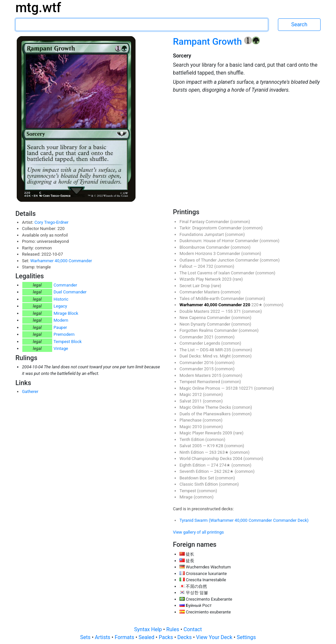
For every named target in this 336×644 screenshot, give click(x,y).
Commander (65, 285)
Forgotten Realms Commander (209, 330)
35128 (232, 388)
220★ (257, 305)
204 (202, 266)
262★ (229, 471)
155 (230, 311)
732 (210, 266)
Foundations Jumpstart (202, 234)
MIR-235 (224, 350)
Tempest (188, 491)
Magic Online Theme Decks (206, 407)
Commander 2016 (197, 363)
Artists (103, 637)
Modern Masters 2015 (201, 375)
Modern (61, 320)
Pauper (60, 327)
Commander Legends (200, 343)
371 (238, 311)
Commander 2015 (197, 369)
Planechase (191, 420)
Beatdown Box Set (197, 478)
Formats (125, 637)
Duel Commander (70, 292)
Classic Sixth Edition (199, 484)
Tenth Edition (192, 439)
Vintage (61, 348)
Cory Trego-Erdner (52, 222)
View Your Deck (215, 637)
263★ (224, 452)
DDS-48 (208, 350)
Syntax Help (149, 629)
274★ (225, 465)
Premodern (64, 334)
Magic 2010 (191, 427)
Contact (193, 629)
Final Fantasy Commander (205, 222)
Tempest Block (68, 342)
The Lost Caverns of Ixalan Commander (217, 273)
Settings (246, 637)
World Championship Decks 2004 (211, 459)
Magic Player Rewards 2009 (206, 433)
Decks (185, 637)
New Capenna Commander (205, 318)
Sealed (147, 637)
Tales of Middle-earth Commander (212, 299)
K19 (212, 446)
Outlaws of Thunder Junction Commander (220, 260)
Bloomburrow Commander (205, 247)
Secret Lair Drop (195, 286)
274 (215, 465)
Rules (173, 629)
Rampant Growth (209, 42)
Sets (86, 637)
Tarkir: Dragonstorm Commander (211, 228)
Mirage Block (66, 313)
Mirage (187, 497)
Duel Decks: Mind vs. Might (206, 356)
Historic (61, 299)
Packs (167, 637)
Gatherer (30, 391)
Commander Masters (200, 292)
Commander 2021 (197, 337)
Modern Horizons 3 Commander (210, 253)
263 (213, 452)
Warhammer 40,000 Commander (61, 261)
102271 (246, 388)
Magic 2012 (191, 394)
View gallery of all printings (198, 532)
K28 (220, 446)
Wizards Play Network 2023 (206, 279)
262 (218, 471)
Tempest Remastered (200, 382)
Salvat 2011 (191, 401)
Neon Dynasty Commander (205, 324)
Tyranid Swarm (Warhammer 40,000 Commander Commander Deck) (244, 520)
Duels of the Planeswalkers (206, 414)
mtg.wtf (38, 8)
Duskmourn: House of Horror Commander (220, 241)
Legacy (60, 306)
